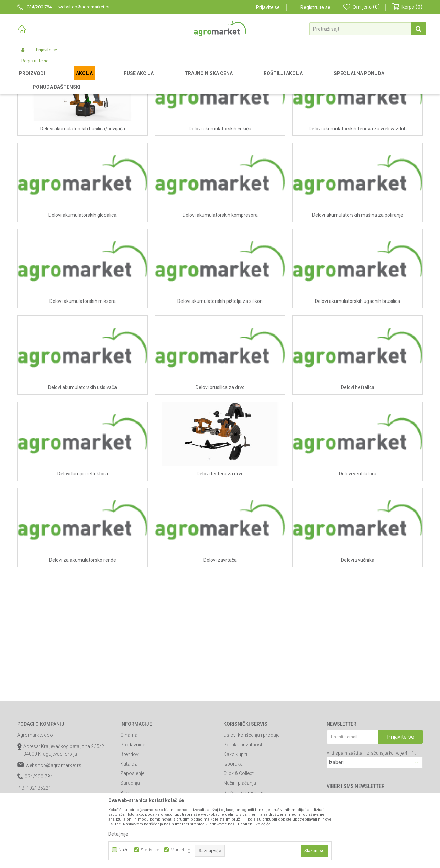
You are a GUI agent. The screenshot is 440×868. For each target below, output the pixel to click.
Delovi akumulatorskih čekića (220, 200)
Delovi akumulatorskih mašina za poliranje (358, 287)
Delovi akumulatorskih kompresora (220, 287)
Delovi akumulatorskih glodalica (82, 287)
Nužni (124, 850)
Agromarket (28, 80)
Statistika (150, 850)
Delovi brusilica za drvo (220, 459)
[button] (368, 29)
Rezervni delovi (59, 80)
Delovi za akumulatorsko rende (83, 632)
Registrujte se (315, 7)
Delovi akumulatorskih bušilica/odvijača (83, 200)
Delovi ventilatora (358, 546)
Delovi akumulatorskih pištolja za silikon (220, 373)
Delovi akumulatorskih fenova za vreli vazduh (358, 200)
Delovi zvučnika (358, 632)
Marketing (180, 850)
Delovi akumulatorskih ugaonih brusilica (357, 373)
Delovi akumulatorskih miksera (83, 373)
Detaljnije (118, 834)
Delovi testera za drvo (220, 546)
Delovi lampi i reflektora (83, 546)
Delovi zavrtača (220, 632)
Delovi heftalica (358, 459)
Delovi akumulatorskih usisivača (82, 459)
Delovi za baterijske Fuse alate (108, 80)
